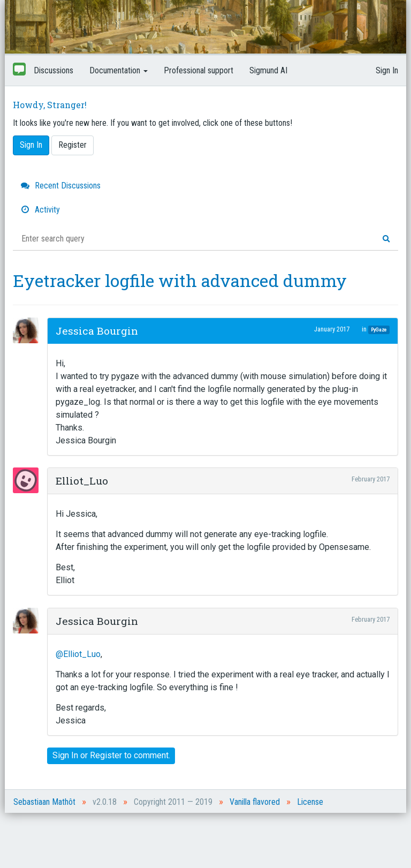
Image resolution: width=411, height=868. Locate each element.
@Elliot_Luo (78, 654)
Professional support (199, 70)
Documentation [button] (119, 70)
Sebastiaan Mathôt (44, 802)
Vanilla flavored (255, 802)
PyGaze (379, 330)
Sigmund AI (268, 70)
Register (73, 145)
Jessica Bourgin (97, 331)
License (310, 802)
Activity (40, 210)
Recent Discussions (61, 186)
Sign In (387, 70)
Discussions (54, 70)
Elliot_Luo (82, 481)
